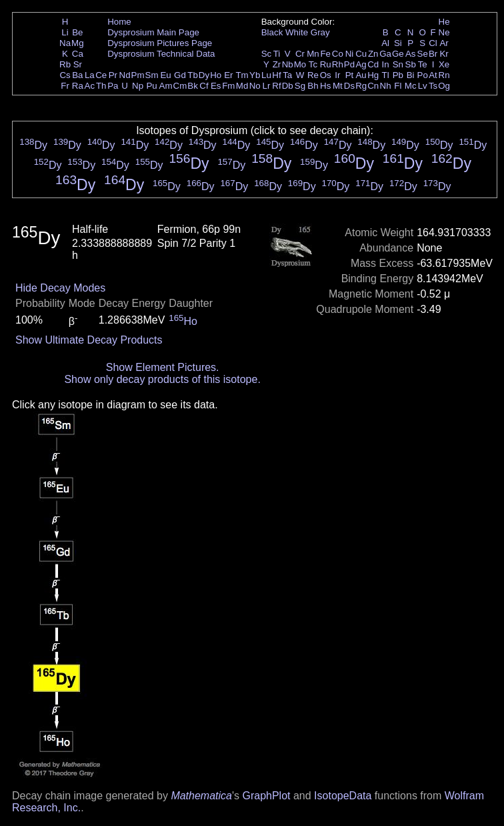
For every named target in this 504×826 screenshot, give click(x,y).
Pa (113, 86)
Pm (138, 75)
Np (138, 86)
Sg (300, 86)
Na (65, 43)
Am (166, 86)
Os (326, 75)
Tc (313, 64)
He (444, 22)
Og (444, 86)
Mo (300, 64)
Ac (90, 86)
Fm (228, 86)
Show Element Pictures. (163, 367)
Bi (411, 75)
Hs (325, 86)
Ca (78, 54)
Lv (423, 86)
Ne (444, 32)
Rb (65, 64)
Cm (180, 86)
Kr (444, 54)
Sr (78, 64)
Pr (113, 75)
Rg (361, 86)
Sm (152, 75)
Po (423, 75)
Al (385, 43)
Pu (151, 86)
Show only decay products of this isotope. (162, 379)
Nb (288, 64)
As (411, 54)
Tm (242, 75)
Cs (65, 75)
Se (423, 54)
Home (119, 22)
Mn (313, 54)
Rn (444, 75)
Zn (373, 54)
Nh (386, 86)
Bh (313, 86)
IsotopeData (343, 796)
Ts (433, 86)
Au (361, 75)
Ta (287, 75)
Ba (77, 75)
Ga (385, 54)
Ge (398, 54)
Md (242, 86)
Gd (180, 75)
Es (216, 86)
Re (313, 75)
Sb (411, 64)
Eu (165, 75)
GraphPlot (266, 796)
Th (101, 86)
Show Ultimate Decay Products (89, 340)
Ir (337, 75)
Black (272, 32)
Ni (350, 54)
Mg (78, 43)
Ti (277, 54)
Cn (373, 86)
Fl (398, 86)
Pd (349, 64)
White (297, 32)
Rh (338, 64)
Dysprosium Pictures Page (160, 43)
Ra (78, 86)
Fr (65, 86)
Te (423, 64)
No (255, 86)
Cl (433, 43)
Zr (277, 64)
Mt (338, 86)
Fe (325, 54)
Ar (444, 43)
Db (288, 86)
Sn (398, 64)
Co (338, 54)
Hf (276, 75)
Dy (204, 75)
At (433, 75)
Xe (444, 64)
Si (398, 43)
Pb (398, 75)
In (386, 64)
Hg (373, 75)
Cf (204, 86)
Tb (193, 75)
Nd (125, 75)
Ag (361, 64)
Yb (255, 75)
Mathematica (201, 796)
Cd (373, 64)
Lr (267, 86)
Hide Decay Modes (60, 288)
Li (65, 32)
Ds (349, 86)
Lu (266, 75)
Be (77, 32)
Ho (216, 75)
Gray (320, 32)
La (90, 75)
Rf (276, 86)
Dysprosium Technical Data (161, 54)
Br (433, 54)
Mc (411, 86)
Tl (386, 75)
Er (228, 75)
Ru (326, 64)
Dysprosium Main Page (153, 32)
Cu (361, 54)
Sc (267, 54)
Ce (101, 75)
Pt (350, 75)
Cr (300, 54)
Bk (193, 86)
